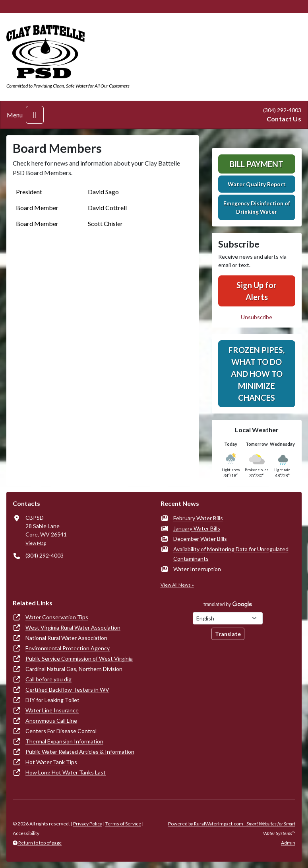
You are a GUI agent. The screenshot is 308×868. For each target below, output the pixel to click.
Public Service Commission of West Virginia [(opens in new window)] (79, 658)
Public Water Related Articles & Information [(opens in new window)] (80, 752)
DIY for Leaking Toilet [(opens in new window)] (52, 700)
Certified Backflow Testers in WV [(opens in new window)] (67, 690)
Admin (288, 843)
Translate (228, 634)
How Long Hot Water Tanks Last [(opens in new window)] (66, 772)
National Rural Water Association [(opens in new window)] (66, 638)
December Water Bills (200, 539)
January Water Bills (197, 528)
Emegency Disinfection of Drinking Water (257, 207)
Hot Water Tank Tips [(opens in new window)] (51, 762)
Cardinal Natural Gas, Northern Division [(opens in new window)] (74, 669)
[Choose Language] (228, 618)
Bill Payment (257, 164)
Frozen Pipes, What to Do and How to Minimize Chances (257, 374)
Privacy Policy (88, 824)
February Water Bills (198, 518)
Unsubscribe (257, 317)
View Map (36, 543)
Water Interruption (197, 569)
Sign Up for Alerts (257, 291)
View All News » (177, 585)
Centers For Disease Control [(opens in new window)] (61, 731)
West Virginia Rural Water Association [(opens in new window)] (73, 627)
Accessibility (26, 833)
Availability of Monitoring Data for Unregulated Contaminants (231, 554)
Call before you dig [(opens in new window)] (48, 679)
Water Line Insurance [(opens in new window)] (52, 710)
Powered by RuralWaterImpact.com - (232, 828)
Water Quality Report (257, 184)
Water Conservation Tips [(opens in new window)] (57, 617)
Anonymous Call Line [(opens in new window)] (51, 721)
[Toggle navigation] (35, 115)
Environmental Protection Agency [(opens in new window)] (68, 648)
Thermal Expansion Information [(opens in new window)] (64, 741)
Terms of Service (123, 824)
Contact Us (284, 119)
